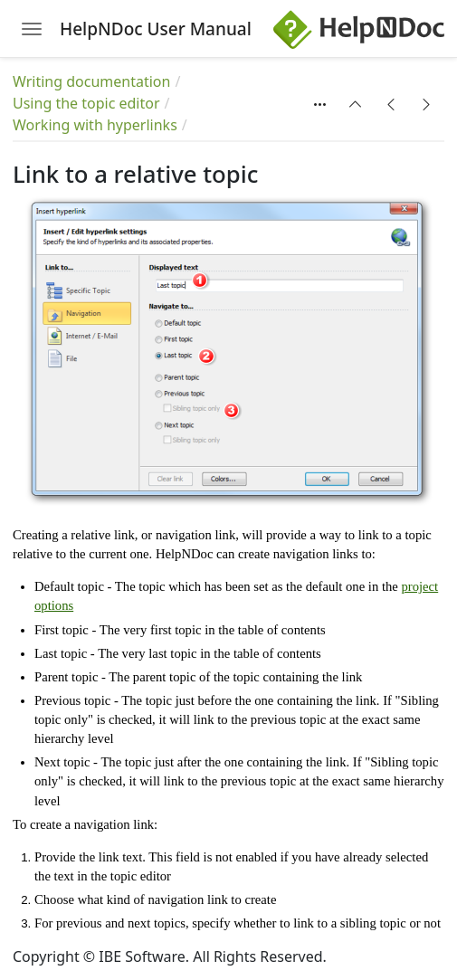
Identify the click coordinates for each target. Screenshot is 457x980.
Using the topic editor (86, 103)
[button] (356, 104)
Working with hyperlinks (95, 125)
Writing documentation (91, 81)
